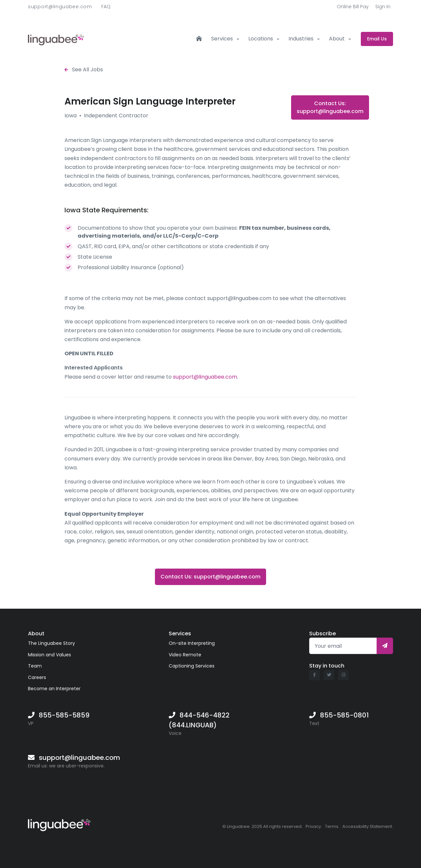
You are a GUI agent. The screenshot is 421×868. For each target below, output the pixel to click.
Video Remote (185, 655)
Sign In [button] (383, 7)
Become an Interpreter (54, 689)
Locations (261, 39)
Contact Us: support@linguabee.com (330, 107)
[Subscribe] (385, 646)
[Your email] (343, 646)
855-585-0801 (344, 715)
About (337, 39)
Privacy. (314, 826)
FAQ (106, 7)
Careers (37, 677)
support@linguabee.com (60, 7)
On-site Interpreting (192, 643)
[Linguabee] (59, 824)
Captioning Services (192, 666)
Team (35, 666)
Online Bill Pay (353, 7)
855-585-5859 (64, 715)
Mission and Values (50, 655)
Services (223, 39)
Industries (302, 39)
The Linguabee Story (51, 643)
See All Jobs (84, 70)
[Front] (56, 39)
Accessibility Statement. (368, 826)
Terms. (332, 826)
